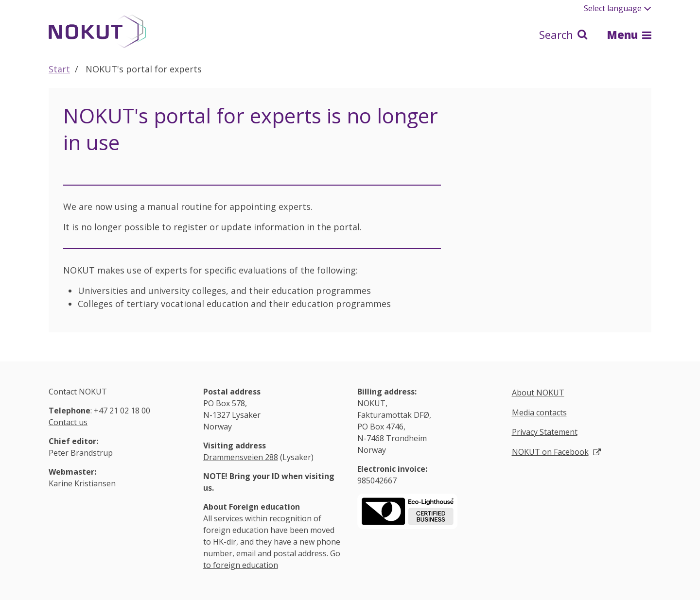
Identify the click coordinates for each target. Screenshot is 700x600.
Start (59, 69)
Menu (629, 34)
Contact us (68, 422)
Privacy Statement (545, 432)
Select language (618, 9)
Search (563, 34)
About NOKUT (538, 393)
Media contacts (539, 412)
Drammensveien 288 (241, 457)
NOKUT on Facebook (550, 452)
